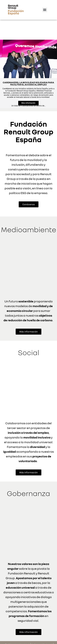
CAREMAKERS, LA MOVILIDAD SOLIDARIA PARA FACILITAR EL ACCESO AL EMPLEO (28, 63)
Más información (28, 83)
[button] (45, 10)
